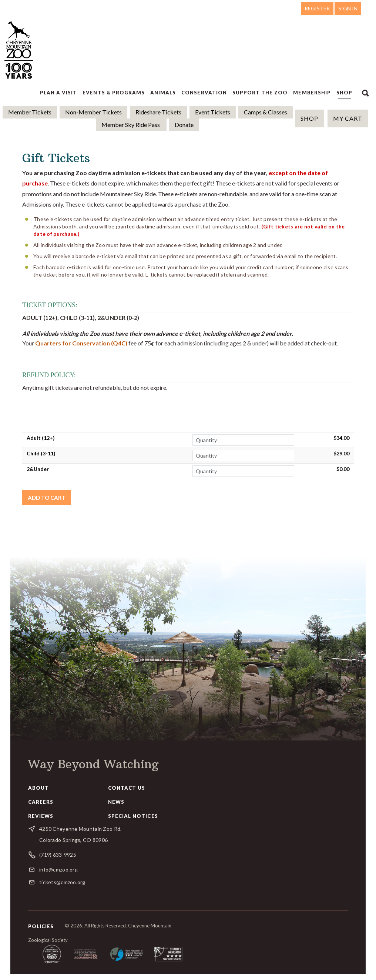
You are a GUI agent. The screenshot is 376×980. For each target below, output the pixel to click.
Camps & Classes (266, 112)
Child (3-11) (41, 453)
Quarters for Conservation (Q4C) (81, 343)
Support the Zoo (260, 93)
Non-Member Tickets (93, 112)
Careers (41, 802)
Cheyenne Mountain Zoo (20, 50)
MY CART (348, 118)
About (38, 788)
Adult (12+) (41, 438)
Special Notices (133, 816)
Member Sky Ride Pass (131, 125)
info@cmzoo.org (58, 869)
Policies (41, 926)
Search (365, 93)
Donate (184, 125)
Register (317, 8)
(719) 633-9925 (58, 855)
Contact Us (127, 788)
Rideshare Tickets (158, 112)
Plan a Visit (58, 93)
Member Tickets (30, 112)
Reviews (41, 816)
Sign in (348, 8)
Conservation (204, 93)
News (116, 802)
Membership (312, 93)
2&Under (38, 469)
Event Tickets (213, 112)
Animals (163, 93)
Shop (344, 93)
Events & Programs (114, 93)
